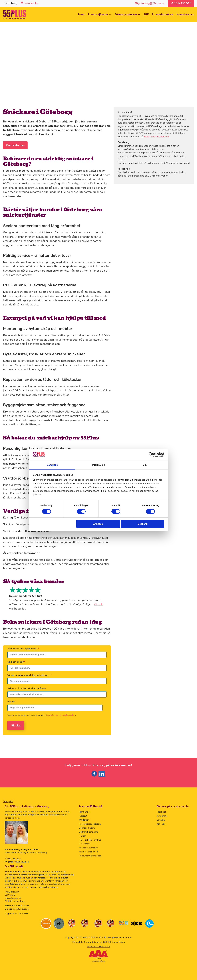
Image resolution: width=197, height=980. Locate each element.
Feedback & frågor (88, 846)
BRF (146, 15)
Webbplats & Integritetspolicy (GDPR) (91, 941)
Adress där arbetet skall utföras (27, 689)
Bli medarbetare (163, 15)
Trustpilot (8, 800)
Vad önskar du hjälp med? (23, 649)
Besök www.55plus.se (99, 945)
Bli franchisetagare (88, 831)
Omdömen (84, 819)
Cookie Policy (118, 941)
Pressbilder (85, 842)
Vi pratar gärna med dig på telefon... (29, 675)
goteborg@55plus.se (18, 860)
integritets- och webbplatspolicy (60, 715)
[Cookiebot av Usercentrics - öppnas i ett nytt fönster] (151, 455)
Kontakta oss (185, 15)
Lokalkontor (31, 3)
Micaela (98, 605)
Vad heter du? (16, 662)
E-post (11, 702)
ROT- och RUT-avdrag (90, 839)
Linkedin (161, 819)
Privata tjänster (98, 15)
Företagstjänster (126, 15)
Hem (81, 15)
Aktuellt (83, 815)
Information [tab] (98, 465)
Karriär (82, 835)
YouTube (161, 823)
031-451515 (14, 857)
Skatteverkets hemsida (156, 137)
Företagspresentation (90, 823)
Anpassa (98, 524)
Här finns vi (85, 811)
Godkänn (143, 524)
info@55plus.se (21, 908)
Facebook (162, 811)
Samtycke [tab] (52, 465)
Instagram (162, 815)
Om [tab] (145, 465)
